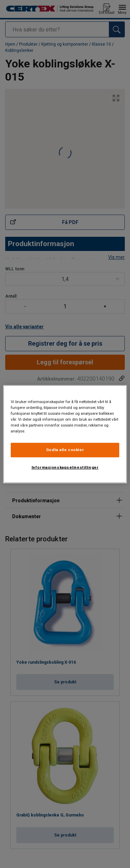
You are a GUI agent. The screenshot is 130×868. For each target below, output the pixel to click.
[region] (65, 434)
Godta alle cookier (65, 450)
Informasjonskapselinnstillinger (65, 467)
